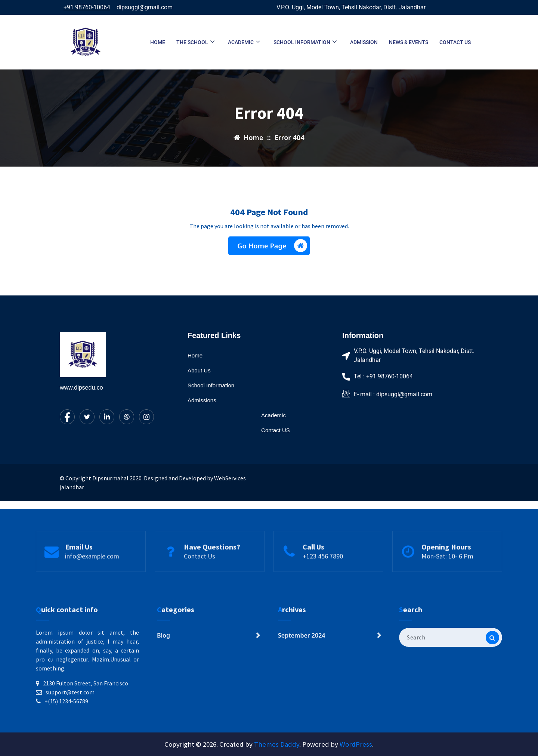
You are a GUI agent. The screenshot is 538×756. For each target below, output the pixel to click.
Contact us (455, 42)
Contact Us (200, 574)
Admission (364, 42)
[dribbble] (127, 417)
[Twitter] (87, 417)
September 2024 (302, 682)
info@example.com (92, 574)
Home (158, 42)
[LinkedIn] (107, 417)
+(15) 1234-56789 (66, 747)
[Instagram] (146, 417)
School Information (305, 42)
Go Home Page (272, 248)
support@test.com (70, 738)
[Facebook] (67, 417)
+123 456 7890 (323, 574)
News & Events (409, 42)
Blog (163, 682)
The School (195, 42)
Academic (244, 42)
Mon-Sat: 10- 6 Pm (447, 574)
